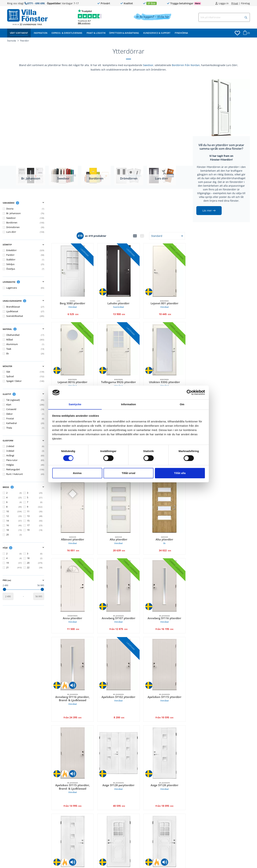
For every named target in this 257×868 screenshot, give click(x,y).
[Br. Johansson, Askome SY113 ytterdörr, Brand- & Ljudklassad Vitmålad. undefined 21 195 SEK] (165, 828)
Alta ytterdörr (120, 533)
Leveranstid (28, 282)
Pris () (28, 580)
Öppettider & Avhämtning (124, 33)
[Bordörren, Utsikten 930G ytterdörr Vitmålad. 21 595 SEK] (165, 347)
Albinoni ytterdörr (76, 533)
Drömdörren (129, 178)
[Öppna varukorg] (246, 34)
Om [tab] (182, 404)
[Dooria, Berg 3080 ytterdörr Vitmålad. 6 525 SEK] (76, 270)
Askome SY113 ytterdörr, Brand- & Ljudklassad (165, 862)
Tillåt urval (128, 473)
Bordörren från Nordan (186, 65)
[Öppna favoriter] (237, 33)
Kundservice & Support (157, 33)
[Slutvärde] (43, 596)
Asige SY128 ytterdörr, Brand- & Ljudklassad (76, 862)
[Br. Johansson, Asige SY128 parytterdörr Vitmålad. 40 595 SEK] (120, 741)
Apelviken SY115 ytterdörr (165, 687)
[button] (22, 203)
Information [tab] (128, 404)
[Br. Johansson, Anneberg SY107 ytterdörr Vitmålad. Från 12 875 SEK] (120, 578)
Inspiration (41, 33)
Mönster (28, 366)
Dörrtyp (28, 245)
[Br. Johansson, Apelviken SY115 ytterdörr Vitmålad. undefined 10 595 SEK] (165, 655)
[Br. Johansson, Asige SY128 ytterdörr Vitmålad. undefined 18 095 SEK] (165, 741)
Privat (235, 3)
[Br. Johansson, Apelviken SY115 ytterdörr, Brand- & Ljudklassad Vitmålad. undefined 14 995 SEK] (76, 741)
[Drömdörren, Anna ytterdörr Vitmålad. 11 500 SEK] (76, 578)
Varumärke (28, 203)
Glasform (28, 441)
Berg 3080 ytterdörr (76, 302)
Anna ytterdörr (76, 610)
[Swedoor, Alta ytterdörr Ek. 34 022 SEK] (165, 501)
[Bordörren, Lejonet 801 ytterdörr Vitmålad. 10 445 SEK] (165, 270)
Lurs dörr (162, 178)
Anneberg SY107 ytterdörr (120, 610)
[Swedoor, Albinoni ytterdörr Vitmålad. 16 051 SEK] (76, 501)
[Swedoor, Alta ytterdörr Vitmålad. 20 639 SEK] (120, 501)
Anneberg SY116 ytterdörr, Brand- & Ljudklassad (76, 689)
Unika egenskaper (28, 301)
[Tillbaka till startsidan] (27, 15)
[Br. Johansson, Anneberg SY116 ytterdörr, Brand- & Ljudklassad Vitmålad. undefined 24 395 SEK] (76, 655)
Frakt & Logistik (96, 33)
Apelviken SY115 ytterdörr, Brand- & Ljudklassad (76, 775)
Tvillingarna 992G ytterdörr (120, 379)
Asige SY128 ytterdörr (165, 774)
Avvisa (77, 473)
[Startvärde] (12, 596)
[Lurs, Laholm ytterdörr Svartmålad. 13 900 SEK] (120, 270)
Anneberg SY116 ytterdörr (165, 610)
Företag (245, 3)
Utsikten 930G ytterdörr (165, 379)
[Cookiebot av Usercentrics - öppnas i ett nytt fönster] (189, 392)
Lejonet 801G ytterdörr (76, 379)
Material (28, 329)
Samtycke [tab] (75, 404)
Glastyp (28, 394)
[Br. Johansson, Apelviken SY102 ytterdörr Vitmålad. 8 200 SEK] (120, 655)
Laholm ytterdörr (120, 302)
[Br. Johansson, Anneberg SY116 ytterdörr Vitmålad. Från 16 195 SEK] (165, 578)
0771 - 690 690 (36, 3)
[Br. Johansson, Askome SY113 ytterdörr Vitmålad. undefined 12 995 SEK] (120, 828)
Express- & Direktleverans (67, 33)
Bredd (28, 487)
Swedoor (148, 65)
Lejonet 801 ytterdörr (165, 302)
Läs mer (207, 210)
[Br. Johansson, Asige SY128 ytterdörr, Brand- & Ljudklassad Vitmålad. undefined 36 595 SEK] (76, 828)
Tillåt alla (180, 473)
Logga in (224, 3)
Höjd (28, 548)
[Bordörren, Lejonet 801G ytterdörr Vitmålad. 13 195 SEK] (76, 347)
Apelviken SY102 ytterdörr (120, 687)
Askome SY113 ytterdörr (120, 860)
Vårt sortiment (19, 33)
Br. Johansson (31, 178)
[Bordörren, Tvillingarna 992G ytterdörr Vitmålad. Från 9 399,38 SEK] (120, 347)
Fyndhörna (181, 33)
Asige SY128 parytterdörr (120, 774)
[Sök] (246, 18)
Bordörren (96, 178)
